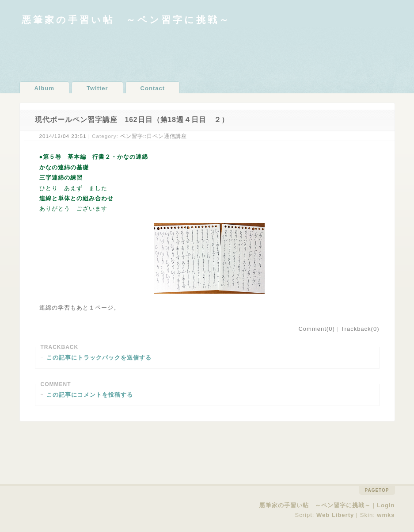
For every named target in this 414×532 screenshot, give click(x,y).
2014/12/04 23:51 (63, 136)
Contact (153, 88)
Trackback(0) (360, 329)
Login (386, 505)
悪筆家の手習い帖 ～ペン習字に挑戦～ (126, 20)
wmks (386, 515)
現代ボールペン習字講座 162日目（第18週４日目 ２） (132, 120)
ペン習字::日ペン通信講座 (154, 136)
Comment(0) (316, 329)
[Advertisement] (207, 53)
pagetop (377, 490)
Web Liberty (335, 515)
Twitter (97, 88)
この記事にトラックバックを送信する (99, 358)
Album (44, 88)
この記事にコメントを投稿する (90, 395)
